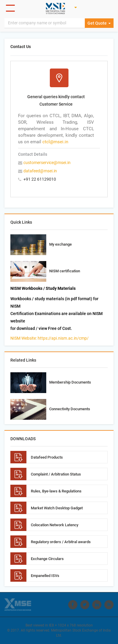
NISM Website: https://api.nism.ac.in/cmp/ (50, 338)
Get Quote (99, 24)
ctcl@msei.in (55, 142)
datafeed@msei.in (40, 171)
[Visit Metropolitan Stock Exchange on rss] (109, 605)
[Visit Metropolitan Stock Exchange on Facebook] (74, 605)
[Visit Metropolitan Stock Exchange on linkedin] (97, 605)
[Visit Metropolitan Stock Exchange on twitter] (85, 605)
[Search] (45, 24)
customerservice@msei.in (47, 163)
